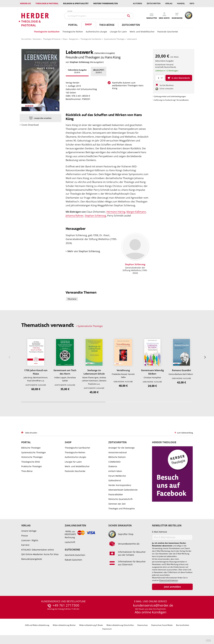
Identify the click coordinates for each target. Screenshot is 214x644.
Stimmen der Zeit (117, 504)
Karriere (25, 545)
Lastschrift (70, 542)
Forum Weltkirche (117, 476)
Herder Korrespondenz (120, 485)
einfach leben (115, 471)
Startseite (37, 39)
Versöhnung (123, 370)
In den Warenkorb (181, 78)
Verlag (169, 3)
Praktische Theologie (32, 466)
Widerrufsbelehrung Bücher (64, 625)
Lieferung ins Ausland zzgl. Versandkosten (171, 100)
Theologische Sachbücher (47, 32)
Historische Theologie (32, 457)
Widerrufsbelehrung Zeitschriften (120, 625)
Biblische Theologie (31, 448)
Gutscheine (72, 550)
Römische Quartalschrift (120, 499)
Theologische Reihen (73, 32)
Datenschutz (143, 625)
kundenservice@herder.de (153, 605)
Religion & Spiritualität (76, 3)
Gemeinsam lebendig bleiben (152, 372)
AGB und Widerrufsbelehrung (37, 625)
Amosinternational (118, 452)
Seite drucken (31, 433)
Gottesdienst (115, 480)
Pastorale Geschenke (168, 32)
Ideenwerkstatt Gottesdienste (123, 490)
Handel (181, 3)
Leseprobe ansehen (43, 118)
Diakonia (113, 466)
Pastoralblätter (116, 494)
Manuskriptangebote (32, 559)
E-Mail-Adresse (160, 532)
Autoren (137, 3)
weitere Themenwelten (106, 3)
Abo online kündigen (151, 612)
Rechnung (70, 537)
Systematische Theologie (114, 39)
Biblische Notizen (117, 457)
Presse (25, 536)
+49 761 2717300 (66, 605)
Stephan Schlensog (79, 62)
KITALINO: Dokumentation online (38, 550)
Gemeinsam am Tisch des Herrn (65, 372)
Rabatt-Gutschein (73, 560)
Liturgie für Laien (118, 32)
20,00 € (77, 71)
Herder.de (25, 3)
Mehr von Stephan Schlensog (84, 251)
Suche (70, 11)
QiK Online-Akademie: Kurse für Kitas (40, 554)
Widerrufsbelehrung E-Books (91, 625)
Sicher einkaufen (120, 526)
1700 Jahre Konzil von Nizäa (36, 372)
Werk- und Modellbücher (142, 32)
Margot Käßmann (136, 212)
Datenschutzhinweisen (169, 580)
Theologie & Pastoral (47, 3)
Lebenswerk (132, 39)
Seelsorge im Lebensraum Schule (94, 372)
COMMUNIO (114, 462)
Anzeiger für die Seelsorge (121, 448)
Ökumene (72, 299)
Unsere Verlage (29, 531)
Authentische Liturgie (96, 32)
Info (192, 3)
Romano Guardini (181, 370)
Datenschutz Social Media (162, 625)
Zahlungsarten (75, 526)
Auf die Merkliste (167, 85)
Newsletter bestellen (167, 526)
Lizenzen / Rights (30, 540)
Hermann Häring (116, 212)
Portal (73, 25)
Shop (88, 24)
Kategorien (74, 39)
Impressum (107, 629)
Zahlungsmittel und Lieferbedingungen (170, 96)
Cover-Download (30, 125)
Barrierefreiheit (183, 625)
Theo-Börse (107, 25)
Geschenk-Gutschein (75, 555)
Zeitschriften (154, 3)
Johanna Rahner (75, 216)
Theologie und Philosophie (122, 509)
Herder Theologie (164, 442)
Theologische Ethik (31, 462)
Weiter (205, 357)
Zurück (9, 357)
